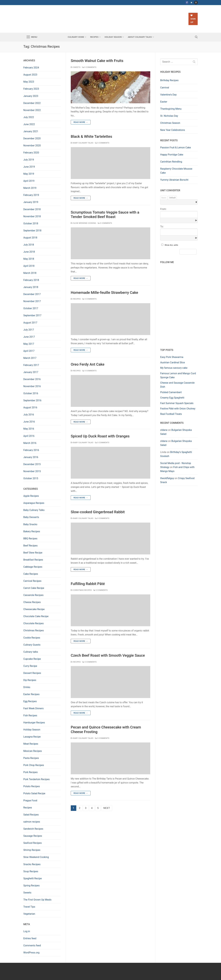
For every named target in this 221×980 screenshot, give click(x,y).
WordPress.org (31, 953)
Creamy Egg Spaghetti (172, 398)
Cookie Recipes (32, 638)
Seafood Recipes (33, 843)
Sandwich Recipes (33, 829)
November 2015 (32, 471)
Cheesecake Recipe (34, 609)
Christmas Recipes (81, 590)
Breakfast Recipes (33, 560)
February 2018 (31, 280)
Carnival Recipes (32, 581)
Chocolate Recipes (33, 623)
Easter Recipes (31, 694)
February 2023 (31, 89)
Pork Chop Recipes (34, 765)
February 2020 (31, 153)
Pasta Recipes (31, 758)
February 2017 (31, 365)
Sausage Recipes (33, 836)
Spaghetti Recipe (33, 878)
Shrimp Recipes (32, 850)
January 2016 (31, 457)
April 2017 (29, 351)
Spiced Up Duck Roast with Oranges (100, 436)
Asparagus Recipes (34, 503)
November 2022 (32, 110)
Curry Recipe (30, 666)
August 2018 (30, 238)
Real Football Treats (171, 414)
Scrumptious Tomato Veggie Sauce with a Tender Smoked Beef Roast (105, 215)
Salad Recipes (31, 815)
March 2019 (30, 188)
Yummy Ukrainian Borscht (174, 180)
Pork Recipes (30, 772)
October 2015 (31, 478)
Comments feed (32, 945)
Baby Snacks (30, 524)
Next (107, 808)
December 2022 (32, 103)
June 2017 (29, 337)
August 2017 (30, 323)
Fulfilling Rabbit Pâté (88, 584)
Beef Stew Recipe (33, 553)
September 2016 (32, 400)
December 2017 (32, 294)
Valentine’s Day (168, 95)
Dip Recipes (30, 680)
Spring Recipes (31, 886)
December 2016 (32, 379)
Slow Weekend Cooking (83, 223)
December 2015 (32, 464)
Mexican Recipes (33, 751)
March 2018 (30, 273)
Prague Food (30, 800)
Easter (164, 102)
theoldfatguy (167, 478)
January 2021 (31, 131)
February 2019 (31, 195)
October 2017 (31, 308)
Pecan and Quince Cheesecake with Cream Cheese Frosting (106, 729)
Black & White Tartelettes (91, 137)
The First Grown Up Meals (37, 900)
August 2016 (30, 408)
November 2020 (32, 146)
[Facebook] (187, 3)
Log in (27, 931)
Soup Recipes (31, 871)
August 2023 (30, 75)
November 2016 (32, 386)
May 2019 (29, 174)
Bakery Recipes (32, 531)
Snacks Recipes (32, 864)
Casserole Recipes (33, 595)
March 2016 (30, 443)
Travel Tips (29, 907)
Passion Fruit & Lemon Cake (176, 148)
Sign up (193, 19)
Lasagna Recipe (32, 737)
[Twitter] (191, 3)
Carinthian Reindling (171, 162)
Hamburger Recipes (34, 723)
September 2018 (32, 231)
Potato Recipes (32, 786)
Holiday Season (32, 730)
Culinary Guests (32, 645)
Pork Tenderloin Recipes (36, 779)
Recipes (76, 299)
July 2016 (29, 415)
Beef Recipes (30, 546)
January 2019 (31, 202)
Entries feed (30, 938)
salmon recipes (32, 822)
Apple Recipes (31, 496)
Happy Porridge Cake (172, 155)
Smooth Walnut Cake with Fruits (97, 61)
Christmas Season (170, 123)
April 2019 (29, 181)
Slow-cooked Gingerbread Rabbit (98, 512)
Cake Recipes (31, 574)
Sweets (76, 67)
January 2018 (31, 287)
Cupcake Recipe (32, 659)
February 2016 (31, 450)
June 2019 (29, 167)
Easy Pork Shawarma (172, 357)
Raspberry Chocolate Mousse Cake (176, 171)
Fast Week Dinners (33, 708)
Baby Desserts (31, 517)
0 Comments (89, 67)
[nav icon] (32, 37)
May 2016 (29, 429)
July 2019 (29, 160)
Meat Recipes (31, 744)
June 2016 (29, 422)
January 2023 (31, 96)
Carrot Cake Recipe (34, 588)
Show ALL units (171, 245)
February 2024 (31, 68)
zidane (164, 430)
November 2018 (32, 216)
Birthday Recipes (169, 80)
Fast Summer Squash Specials (177, 403)
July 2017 (29, 330)
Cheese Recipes (32, 602)
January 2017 (31, 372)
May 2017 (29, 344)
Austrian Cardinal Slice (173, 362)
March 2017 (30, 358)
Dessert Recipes (32, 673)
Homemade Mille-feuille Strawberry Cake (104, 293)
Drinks (27, 687)
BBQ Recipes (30, 539)
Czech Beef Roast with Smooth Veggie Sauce (108, 655)
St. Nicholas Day (169, 116)
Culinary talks (31, 652)
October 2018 (31, 223)
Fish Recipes (30, 715)
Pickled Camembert (171, 392)
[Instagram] (196, 3)
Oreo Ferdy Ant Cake (88, 364)
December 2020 (32, 138)
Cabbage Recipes (33, 567)
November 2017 (32, 301)
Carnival (165, 88)
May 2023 (29, 82)
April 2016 (29, 436)
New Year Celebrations (173, 130)
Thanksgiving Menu (171, 109)
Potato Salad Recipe (34, 793)
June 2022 (29, 124)
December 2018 (32, 209)
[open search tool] (196, 37)
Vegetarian (29, 914)
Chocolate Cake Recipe (36, 616)
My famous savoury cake (174, 368)
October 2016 (31, 393)
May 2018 (29, 259)
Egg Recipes (30, 701)
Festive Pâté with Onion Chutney (178, 409)
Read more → (81, 122)
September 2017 (32, 315)
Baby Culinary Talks (82, 143)
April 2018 (29, 266)
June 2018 (29, 252)
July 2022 (29, 117)
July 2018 (29, 245)
